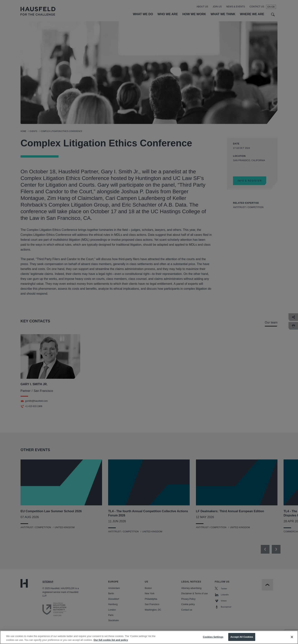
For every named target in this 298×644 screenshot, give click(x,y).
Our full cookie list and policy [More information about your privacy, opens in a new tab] (111, 640)
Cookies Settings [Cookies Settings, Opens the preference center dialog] (213, 637)
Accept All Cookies (242, 637)
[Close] (292, 637)
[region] (149, 637)
